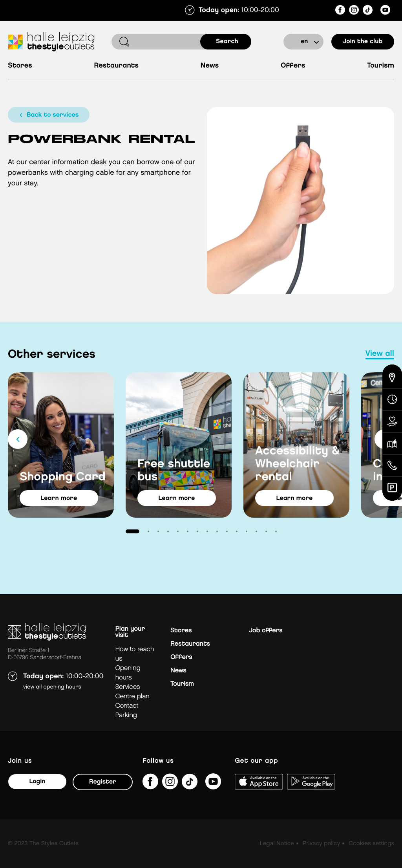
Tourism (381, 66)
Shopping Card (63, 477)
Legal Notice (277, 844)
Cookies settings (371, 844)
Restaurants (116, 66)
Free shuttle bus (174, 471)
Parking (126, 715)
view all (380, 354)
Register (103, 782)
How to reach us (134, 654)
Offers (293, 66)
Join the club (363, 41)
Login (37, 781)
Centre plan (132, 697)
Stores (20, 66)
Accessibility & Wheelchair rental (297, 464)
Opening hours (128, 673)
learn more (59, 498)
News (210, 66)
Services (127, 687)
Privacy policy (321, 844)
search (227, 41)
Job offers (266, 631)
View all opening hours (52, 687)
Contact (127, 706)
